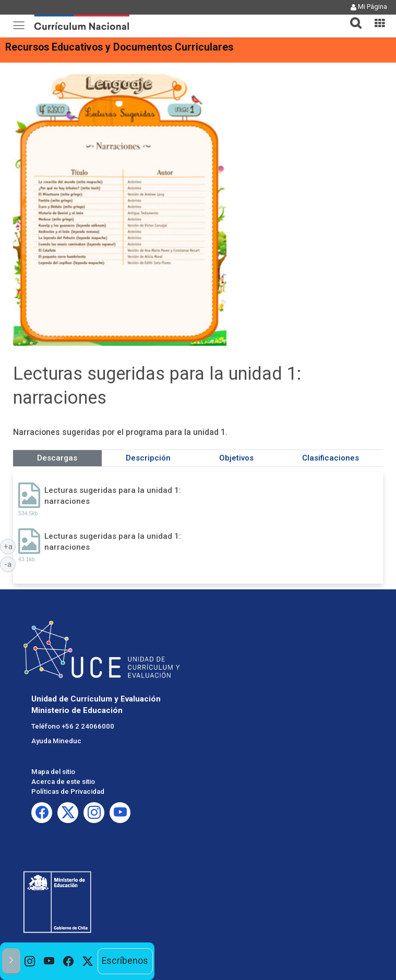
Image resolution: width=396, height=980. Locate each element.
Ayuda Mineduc (56, 741)
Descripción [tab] (148, 458)
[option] (30, 961)
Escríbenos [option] (125, 961)
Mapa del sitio (53, 772)
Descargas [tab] (57, 458)
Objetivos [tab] (236, 458)
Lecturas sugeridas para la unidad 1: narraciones (113, 496)
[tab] (352, 17)
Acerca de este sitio (63, 782)
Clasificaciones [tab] (331, 458)
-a (10, 564)
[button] (352, 17)
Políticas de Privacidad (68, 791)
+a (10, 546)
